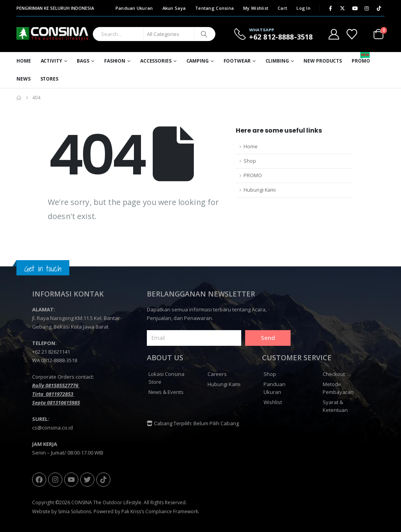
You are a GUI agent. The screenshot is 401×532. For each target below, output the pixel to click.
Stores (49, 79)
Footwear (237, 61)
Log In (303, 8)
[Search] (204, 34)
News (23, 79)
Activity (51, 61)
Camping (198, 61)
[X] (343, 8)
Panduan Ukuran (134, 8)
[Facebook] (331, 8)
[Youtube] (355, 8)
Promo (361, 58)
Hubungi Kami (260, 190)
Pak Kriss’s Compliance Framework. (160, 511)
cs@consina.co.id (52, 428)
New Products (323, 61)
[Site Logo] (53, 34)
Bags (83, 61)
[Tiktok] (379, 8)
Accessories (156, 61)
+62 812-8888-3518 (281, 37)
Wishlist (273, 402)
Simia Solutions (75, 511)
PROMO (253, 175)
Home (24, 61)
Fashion (115, 61)
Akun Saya (174, 8)
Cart (282, 8)
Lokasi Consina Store (166, 378)
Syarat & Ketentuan (335, 406)
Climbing (277, 61)
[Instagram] (367, 8)
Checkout (334, 374)
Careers (217, 374)
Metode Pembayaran (338, 388)
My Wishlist (256, 8)
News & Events (166, 392)
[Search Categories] (169, 34)
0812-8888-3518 (59, 360)
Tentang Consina (214, 8)
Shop (250, 161)
